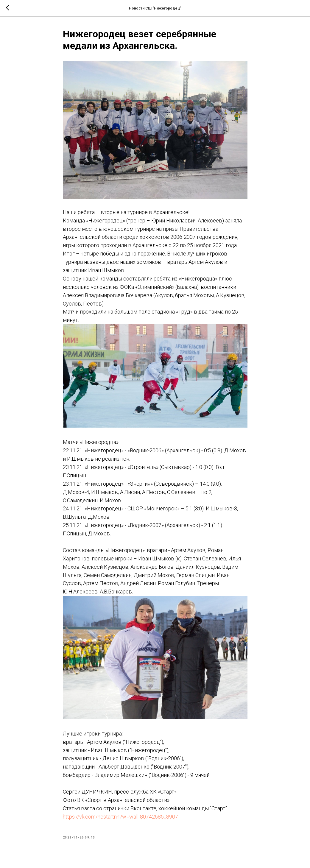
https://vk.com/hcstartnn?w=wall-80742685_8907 (120, 817)
